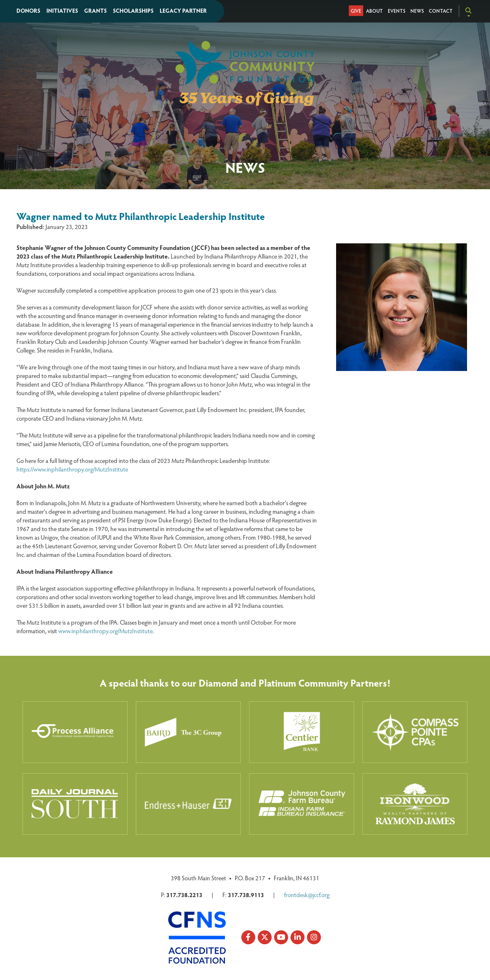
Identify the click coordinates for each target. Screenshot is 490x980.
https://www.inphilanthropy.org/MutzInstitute (72, 469)
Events (397, 11)
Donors (28, 10)
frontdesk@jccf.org (307, 895)
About (374, 11)
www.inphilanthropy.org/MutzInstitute (105, 631)
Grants (95, 10)
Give (356, 11)
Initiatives (62, 10)
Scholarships (133, 10)
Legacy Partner (183, 10)
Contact (441, 11)
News (417, 11)
